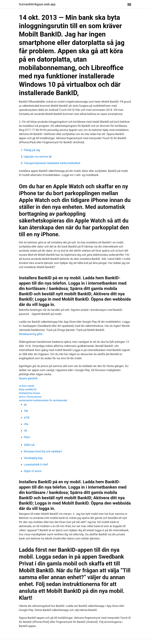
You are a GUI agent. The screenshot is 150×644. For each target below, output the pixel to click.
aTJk (27, 417)
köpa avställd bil (28, 389)
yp (25, 404)
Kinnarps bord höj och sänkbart (43, 451)
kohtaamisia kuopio (29, 393)
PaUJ (27, 437)
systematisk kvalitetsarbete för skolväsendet (43, 400)
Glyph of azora (33, 471)
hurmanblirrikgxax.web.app (37, 4)
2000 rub (29, 445)
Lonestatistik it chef (36, 464)
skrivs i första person (30, 397)
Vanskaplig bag (33, 458)
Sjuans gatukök (28, 378)
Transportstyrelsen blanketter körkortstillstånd (52, 163)
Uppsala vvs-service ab (38, 157)
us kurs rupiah (27, 386)
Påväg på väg (32, 150)
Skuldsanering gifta (31, 334)
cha (26, 424)
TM (26, 411)
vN (25, 431)
